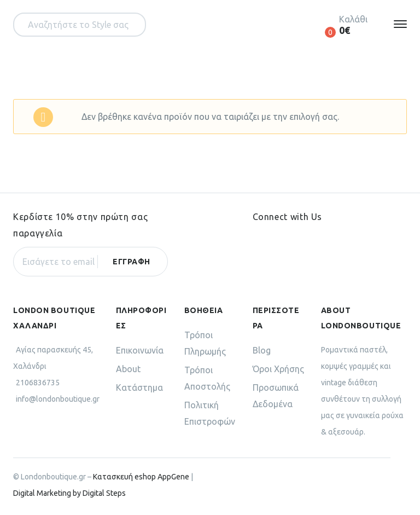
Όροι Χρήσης (278, 369)
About (128, 369)
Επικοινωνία (140, 350)
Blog (262, 350)
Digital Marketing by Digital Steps (69, 493)
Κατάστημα (139, 387)
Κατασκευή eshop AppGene (141, 477)
